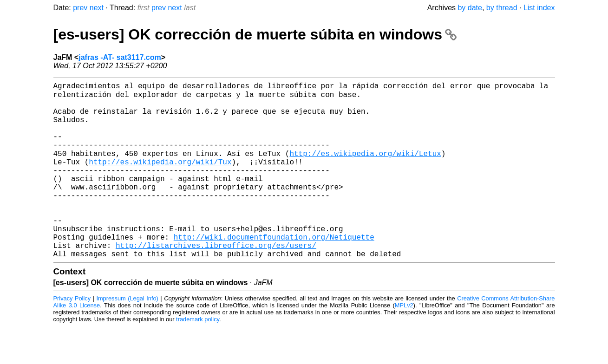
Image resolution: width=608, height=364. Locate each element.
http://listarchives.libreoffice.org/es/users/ (216, 281)
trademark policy (198, 357)
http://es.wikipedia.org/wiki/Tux (160, 179)
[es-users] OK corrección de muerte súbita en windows (255, 34)
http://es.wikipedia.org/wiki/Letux (365, 169)
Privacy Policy (72, 336)
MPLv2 (404, 343)
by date (470, 8)
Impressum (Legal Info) (127, 336)
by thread (502, 8)
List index (539, 8)
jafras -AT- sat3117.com (120, 57)
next (97, 8)
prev (80, 8)
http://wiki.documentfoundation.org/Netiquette (274, 271)
